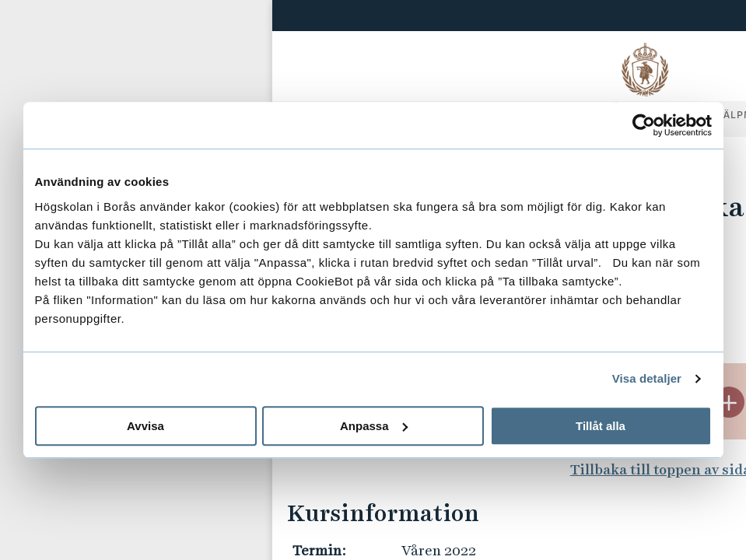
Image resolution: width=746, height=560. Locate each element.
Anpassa (374, 426)
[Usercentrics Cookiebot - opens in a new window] (644, 125)
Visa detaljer (647, 378)
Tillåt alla (601, 426)
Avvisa (145, 426)
